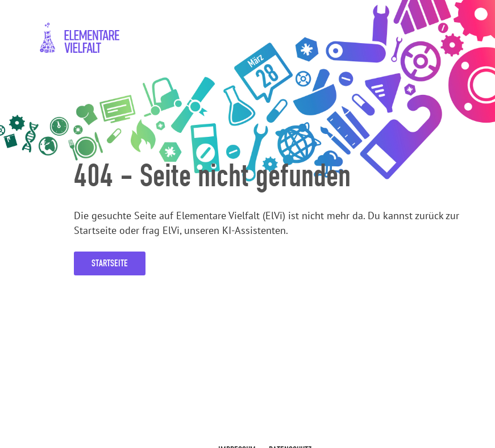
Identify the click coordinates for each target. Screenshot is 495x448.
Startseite (110, 263)
